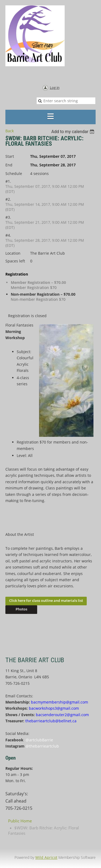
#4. (8, 235)
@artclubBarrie (39, 740)
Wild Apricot (46, 857)
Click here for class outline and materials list (46, 600)
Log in (55, 87)
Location (13, 253)
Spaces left (15, 261)
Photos (21, 609)
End (9, 165)
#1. (8, 181)
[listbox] (73, 132)
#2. (8, 199)
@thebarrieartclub (42, 746)
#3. (8, 217)
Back (10, 131)
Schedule (14, 173)
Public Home (20, 821)
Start (10, 156)
